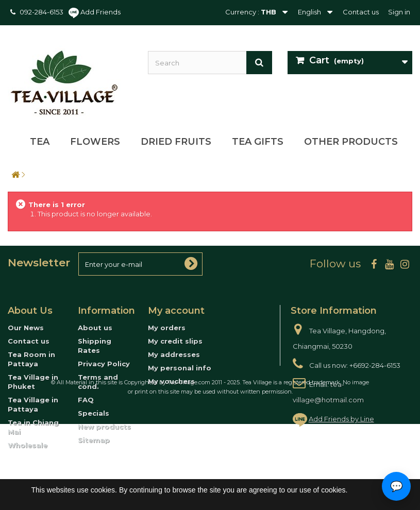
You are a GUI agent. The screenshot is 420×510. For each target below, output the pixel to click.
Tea (40, 142)
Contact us (361, 12)
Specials (94, 413)
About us (95, 328)
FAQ (86, 400)
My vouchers (171, 381)
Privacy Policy (104, 364)
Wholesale (28, 445)
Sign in (399, 12)
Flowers (95, 142)
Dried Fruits (176, 142)
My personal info (180, 368)
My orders (167, 328)
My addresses (174, 354)
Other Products (351, 142)
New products (104, 427)
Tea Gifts (258, 142)
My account (176, 311)
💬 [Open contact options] (397, 486)
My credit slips (175, 341)
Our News (26, 328)
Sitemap (94, 440)
